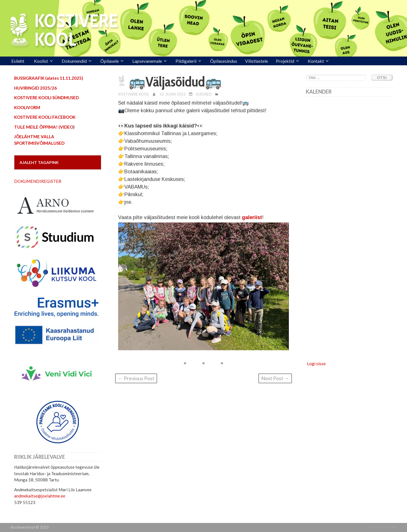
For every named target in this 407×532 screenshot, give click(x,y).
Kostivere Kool (134, 94)
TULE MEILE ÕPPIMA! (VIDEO (44, 127)
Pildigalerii (186, 61)
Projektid (285, 61)
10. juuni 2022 (172, 94)
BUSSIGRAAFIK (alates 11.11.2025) (49, 78)
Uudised (204, 94)
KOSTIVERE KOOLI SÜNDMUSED (46, 98)
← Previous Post (136, 378)
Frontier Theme (383, 527)
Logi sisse (316, 363)
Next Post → (275, 378)
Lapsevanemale (147, 61)
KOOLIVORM (27, 107)
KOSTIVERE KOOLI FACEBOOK (45, 117)
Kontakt (316, 61)
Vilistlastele (256, 61)
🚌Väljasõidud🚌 (175, 82)
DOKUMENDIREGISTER (38, 181)
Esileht (18, 61)
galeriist (252, 217)
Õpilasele (110, 61)
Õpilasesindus (224, 61)
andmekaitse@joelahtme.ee (40, 496)
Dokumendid (74, 61)
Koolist (41, 61)
